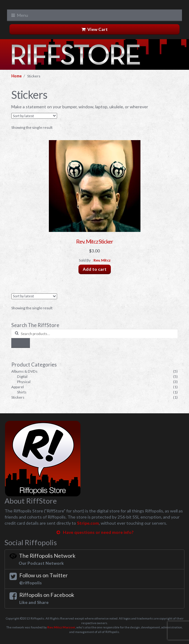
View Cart (95, 29)
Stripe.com (88, 523)
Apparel (18, 387)
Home (16, 76)
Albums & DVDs (24, 371)
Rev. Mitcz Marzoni (61, 627)
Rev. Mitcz (102, 260)
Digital (22, 376)
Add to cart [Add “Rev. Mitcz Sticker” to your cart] (95, 269)
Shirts (22, 392)
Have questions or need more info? (94, 532)
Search (21, 343)
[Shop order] (34, 116)
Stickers (18, 397)
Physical (24, 382)
